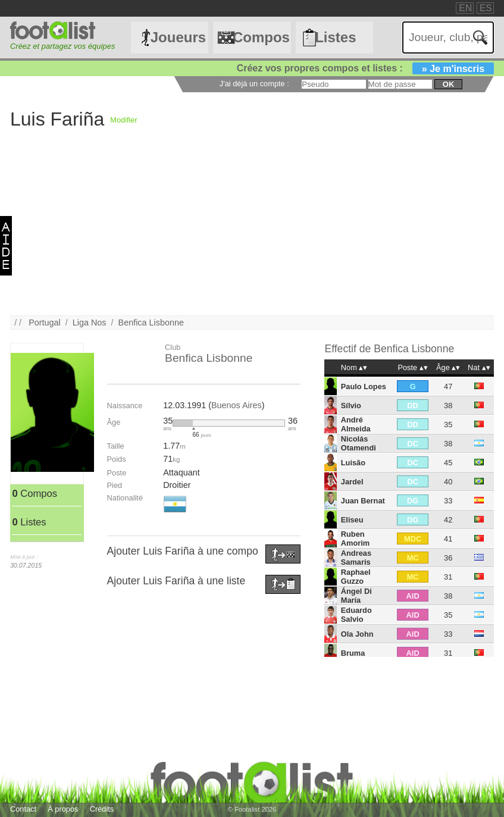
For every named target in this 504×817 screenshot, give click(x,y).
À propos (63, 809)
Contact (23, 809)
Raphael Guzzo (356, 577)
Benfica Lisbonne (151, 323)
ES (486, 8)
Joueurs (178, 37)
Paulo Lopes (364, 386)
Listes (335, 37)
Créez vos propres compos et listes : (365, 68)
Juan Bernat (363, 501)
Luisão (353, 463)
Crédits (102, 809)
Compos (261, 37)
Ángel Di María (356, 596)
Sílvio (351, 406)
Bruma (353, 653)
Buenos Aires (237, 405)
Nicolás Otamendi (359, 443)
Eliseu (352, 520)
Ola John (357, 634)
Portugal (45, 323)
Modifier (124, 120)
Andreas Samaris (356, 558)
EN (465, 8)
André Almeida (356, 424)
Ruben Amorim (355, 539)
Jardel (352, 482)
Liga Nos (90, 323)
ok (448, 84)
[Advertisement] (252, 232)
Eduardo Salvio (356, 615)
